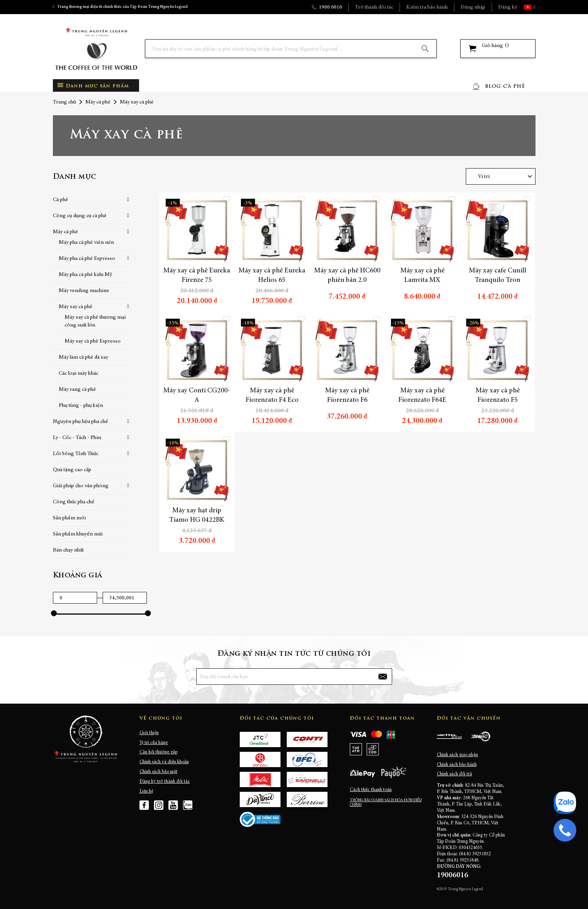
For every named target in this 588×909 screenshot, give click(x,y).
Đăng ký (508, 7)
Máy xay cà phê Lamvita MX (422, 276)
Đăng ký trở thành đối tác (165, 782)
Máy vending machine (84, 291)
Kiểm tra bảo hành (427, 7)
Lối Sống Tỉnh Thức (76, 454)
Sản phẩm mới (69, 518)
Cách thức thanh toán (371, 790)
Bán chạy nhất (68, 550)
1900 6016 (330, 7)
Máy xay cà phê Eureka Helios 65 (272, 276)
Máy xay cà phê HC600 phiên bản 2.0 (347, 276)
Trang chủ (64, 102)
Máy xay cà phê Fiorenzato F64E (422, 396)
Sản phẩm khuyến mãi (78, 534)
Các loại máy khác (79, 374)
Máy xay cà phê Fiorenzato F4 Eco (272, 396)
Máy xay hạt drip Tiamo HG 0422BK (197, 515)
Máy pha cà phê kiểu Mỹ (85, 275)
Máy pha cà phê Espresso (87, 259)
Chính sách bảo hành (457, 765)
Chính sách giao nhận (457, 755)
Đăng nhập (473, 7)
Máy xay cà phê (76, 307)
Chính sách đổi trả (454, 774)
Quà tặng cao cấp (72, 470)
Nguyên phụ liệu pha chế (81, 422)
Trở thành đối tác (374, 7)
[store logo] (96, 49)
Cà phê (61, 200)
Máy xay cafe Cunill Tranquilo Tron (498, 276)
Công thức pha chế (74, 502)
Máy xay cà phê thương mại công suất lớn (95, 321)
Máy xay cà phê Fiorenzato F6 (347, 396)
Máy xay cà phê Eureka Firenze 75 (197, 276)
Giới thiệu (149, 733)
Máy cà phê (98, 102)
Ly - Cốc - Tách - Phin (77, 438)
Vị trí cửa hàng (154, 743)
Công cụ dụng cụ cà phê (80, 216)
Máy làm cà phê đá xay (83, 357)
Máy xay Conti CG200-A (197, 396)
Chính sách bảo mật (158, 772)
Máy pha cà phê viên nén (86, 243)
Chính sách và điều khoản (164, 762)
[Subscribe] (382, 677)
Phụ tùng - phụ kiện (81, 406)
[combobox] (291, 49)
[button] (534, 7)
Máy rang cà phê (77, 390)
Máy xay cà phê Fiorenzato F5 (498, 396)
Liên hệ (146, 791)
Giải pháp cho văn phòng (81, 486)
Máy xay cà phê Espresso (93, 341)
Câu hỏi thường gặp (158, 752)
